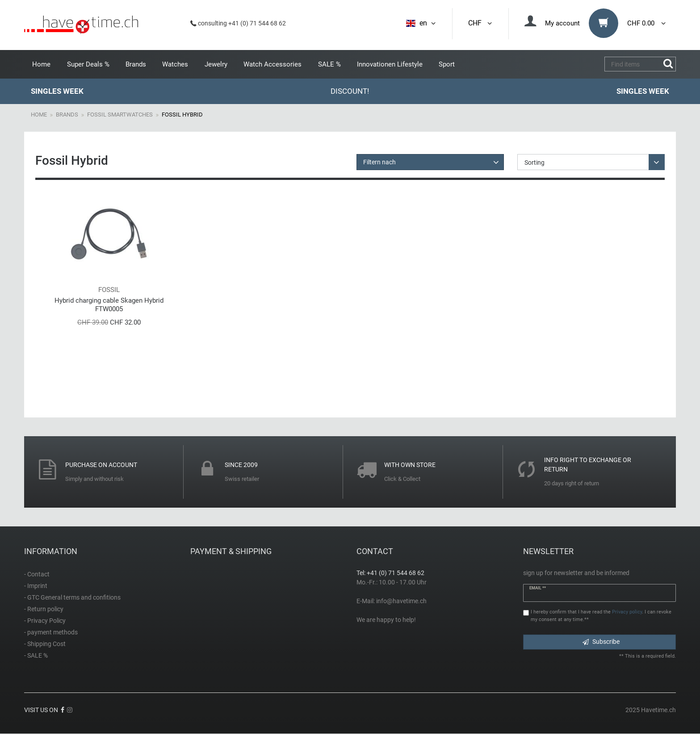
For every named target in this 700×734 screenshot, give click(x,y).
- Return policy (44, 609)
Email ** (538, 588)
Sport (447, 64)
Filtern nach (379, 162)
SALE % (329, 64)
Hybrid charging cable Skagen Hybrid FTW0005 (109, 305)
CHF (481, 23)
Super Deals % (88, 64)
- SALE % (36, 655)
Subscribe (601, 642)
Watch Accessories (272, 64)
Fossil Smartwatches (120, 115)
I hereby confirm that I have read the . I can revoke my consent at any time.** (601, 616)
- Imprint (36, 586)
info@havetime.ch (401, 601)
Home (41, 64)
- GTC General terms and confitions (72, 597)
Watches (175, 64)
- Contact (37, 574)
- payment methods (51, 632)
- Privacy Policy (45, 621)
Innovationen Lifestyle (390, 64)
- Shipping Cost (45, 644)
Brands (136, 64)
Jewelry (216, 64)
